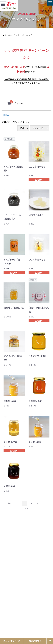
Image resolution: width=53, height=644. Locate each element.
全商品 (6, 115)
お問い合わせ (35, 641)
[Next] (26, 509)
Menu (3, 3)
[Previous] (10, 503)
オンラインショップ (12, 641)
